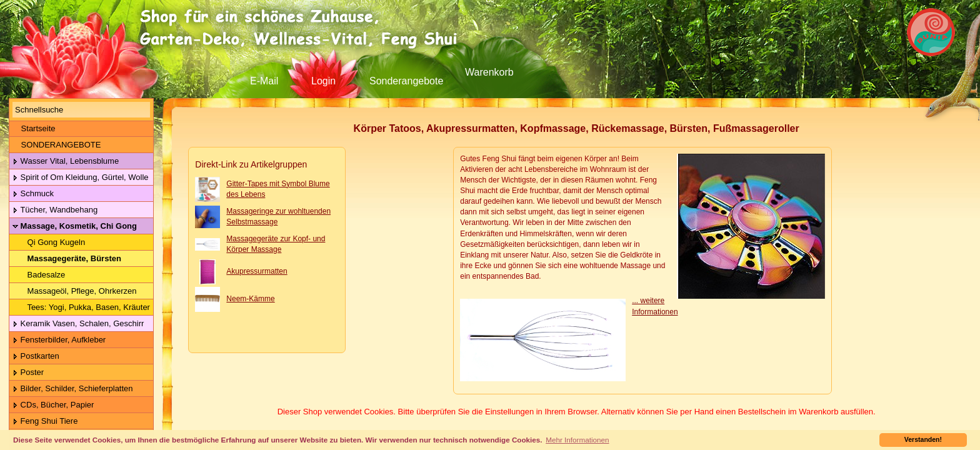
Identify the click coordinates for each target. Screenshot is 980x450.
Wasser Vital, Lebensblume (66, 162)
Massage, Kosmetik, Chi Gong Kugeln (73, 227)
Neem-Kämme (250, 299)
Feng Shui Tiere (45, 422)
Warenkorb (489, 72)
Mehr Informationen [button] (577, 440)
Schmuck (33, 194)
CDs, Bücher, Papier (53, 405)
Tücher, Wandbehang (55, 210)
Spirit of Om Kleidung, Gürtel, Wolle (81, 178)
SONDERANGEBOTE (57, 145)
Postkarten (36, 357)
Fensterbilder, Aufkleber (59, 340)
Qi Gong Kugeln (49, 242)
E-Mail (264, 81)
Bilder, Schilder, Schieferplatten (73, 389)
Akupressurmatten (257, 271)
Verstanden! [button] (923, 439)
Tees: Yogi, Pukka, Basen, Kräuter (81, 307)
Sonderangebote (406, 81)
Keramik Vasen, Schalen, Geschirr (78, 324)
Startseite (34, 128)
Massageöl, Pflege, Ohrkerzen (74, 291)
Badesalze (39, 275)
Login (323, 81)
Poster (28, 373)
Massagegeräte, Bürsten (67, 259)
